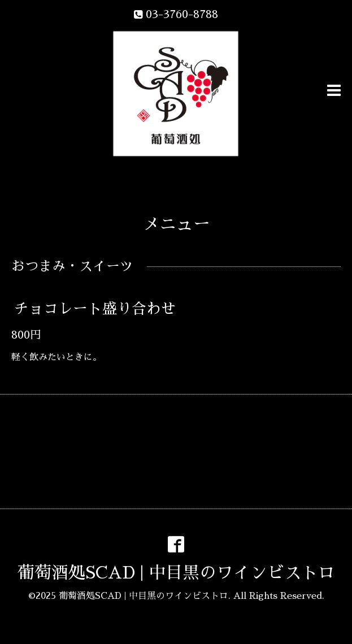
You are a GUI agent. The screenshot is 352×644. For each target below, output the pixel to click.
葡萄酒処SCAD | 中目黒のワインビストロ (176, 573)
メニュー (176, 224)
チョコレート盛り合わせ (95, 309)
